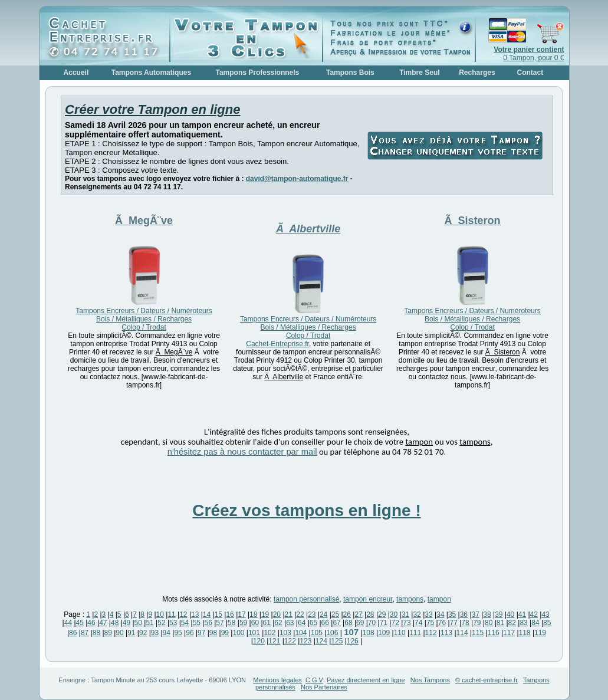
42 (534, 614)
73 (407, 623)
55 (197, 623)
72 (395, 623)
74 (418, 623)
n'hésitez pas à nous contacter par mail (242, 452)
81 (500, 623)
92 (143, 633)
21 (289, 614)
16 (230, 614)
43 (545, 614)
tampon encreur (368, 599)
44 (68, 623)
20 (277, 614)
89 (108, 633)
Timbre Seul (419, 73)
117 (509, 633)
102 (270, 633)
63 (290, 623)
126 (353, 641)
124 (321, 641)
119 (540, 633)
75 (430, 623)
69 (360, 623)
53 (173, 623)
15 (218, 614)
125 (337, 641)
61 (267, 623)
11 (171, 614)
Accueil (76, 73)
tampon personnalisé (306, 599)
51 (149, 623)
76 (442, 623)
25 (335, 614)
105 (317, 633)
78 (465, 623)
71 (384, 623)
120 (259, 641)
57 (220, 623)
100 (238, 633)
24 (323, 614)
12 (183, 614)
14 (207, 614)
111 (415, 633)
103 (285, 633)
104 (301, 633)
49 (126, 623)
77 (454, 623)
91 (131, 633)
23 (312, 614)
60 (255, 623)
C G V (314, 680)
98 (213, 633)
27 (358, 614)
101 (254, 633)
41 (522, 614)
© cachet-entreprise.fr (487, 680)
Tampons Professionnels (257, 73)
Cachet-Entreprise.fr (277, 344)
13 (195, 614)
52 (161, 623)
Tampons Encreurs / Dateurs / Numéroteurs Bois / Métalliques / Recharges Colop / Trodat (144, 319)
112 (431, 633)
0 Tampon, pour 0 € (529, 54)
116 (494, 633)
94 (167, 633)
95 (178, 633)
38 (487, 614)
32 (417, 614)
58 (231, 623)
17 (241, 614)
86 (73, 633)
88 (96, 633)
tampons (410, 599)
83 (523, 623)
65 (313, 623)
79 (477, 623)
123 (305, 641)
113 (446, 633)
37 (476, 614)
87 (85, 633)
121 (274, 641)
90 (119, 633)
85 (547, 623)
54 (185, 623)
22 (300, 614)
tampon (439, 599)
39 (499, 614)
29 (382, 614)
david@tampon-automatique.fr (297, 179)
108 (369, 633)
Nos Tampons (430, 680)
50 (138, 623)
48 (115, 623)
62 (278, 623)
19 (265, 614)
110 (400, 633)
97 (201, 633)
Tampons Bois (350, 73)
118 (525, 633)
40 (510, 614)
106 (332, 633)
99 (225, 633)
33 (428, 614)
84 (535, 623)
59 (243, 623)
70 (372, 623)
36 (464, 614)
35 (452, 614)
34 (440, 614)
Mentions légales (277, 680)
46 (91, 623)
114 (462, 633)
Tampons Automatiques (151, 73)
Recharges (477, 73)
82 (512, 623)
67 (336, 623)
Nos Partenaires (324, 687)
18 (253, 614)
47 (103, 623)
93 (155, 633)
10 (160, 614)
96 (190, 633)
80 (489, 623)
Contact (530, 73)
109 (384, 633)
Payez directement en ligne (366, 680)
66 (325, 623)
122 (290, 641)
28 (370, 614)
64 (302, 623)
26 (347, 614)
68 (348, 623)
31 (405, 614)
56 (208, 623)
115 (478, 633)
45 (80, 623)
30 (394, 614)
